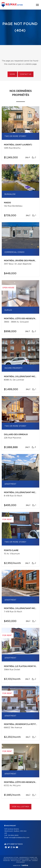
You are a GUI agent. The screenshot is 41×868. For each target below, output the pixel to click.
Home (12, 74)
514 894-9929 (13, 835)
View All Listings (20, 807)
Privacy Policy (16, 861)
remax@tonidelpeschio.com (19, 838)
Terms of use (26, 861)
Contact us (26, 74)
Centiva (24, 865)
